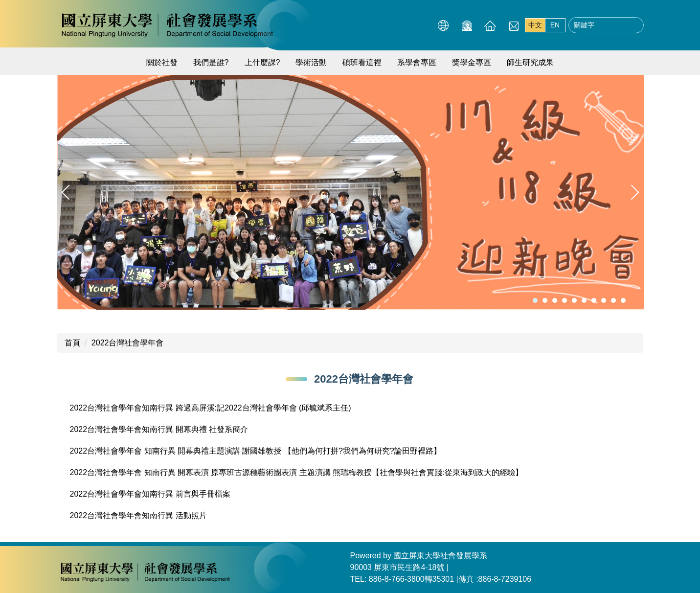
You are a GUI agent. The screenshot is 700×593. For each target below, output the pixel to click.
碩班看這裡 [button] (362, 62)
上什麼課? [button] (262, 62)
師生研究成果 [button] (530, 62)
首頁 (72, 343)
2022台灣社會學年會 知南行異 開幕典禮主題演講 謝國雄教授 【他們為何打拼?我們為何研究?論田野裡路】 (256, 451)
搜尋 (633, 25)
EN (555, 25)
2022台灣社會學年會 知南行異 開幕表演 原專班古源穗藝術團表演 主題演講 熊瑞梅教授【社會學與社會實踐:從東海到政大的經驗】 (296, 472)
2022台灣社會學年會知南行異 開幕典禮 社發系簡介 (159, 429)
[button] (69, 192)
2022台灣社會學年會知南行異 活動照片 (138, 515)
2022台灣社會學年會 (128, 343)
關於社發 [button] (162, 62)
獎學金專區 (472, 62)
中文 (535, 25)
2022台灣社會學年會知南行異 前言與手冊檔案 (150, 494)
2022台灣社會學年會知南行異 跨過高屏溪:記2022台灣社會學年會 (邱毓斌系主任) (211, 408)
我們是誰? (211, 62)
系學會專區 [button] (417, 62)
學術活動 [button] (311, 62)
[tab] (535, 300)
